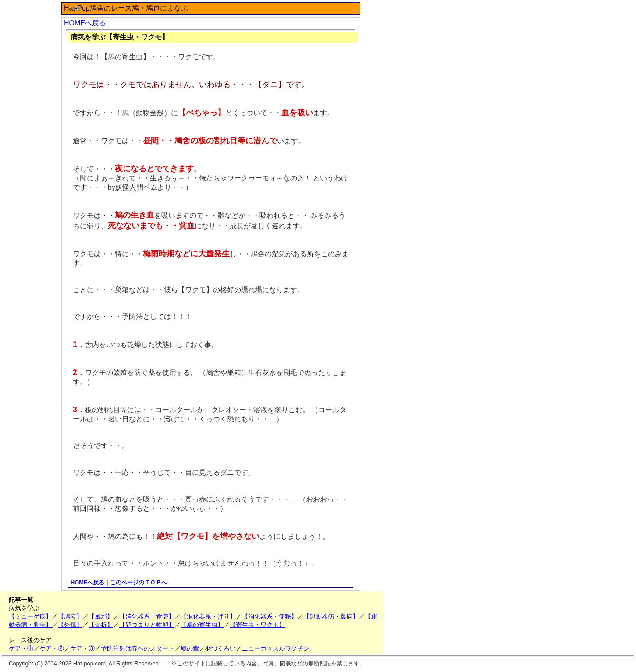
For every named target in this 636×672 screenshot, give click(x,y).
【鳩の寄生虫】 (202, 625)
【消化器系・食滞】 (147, 616)
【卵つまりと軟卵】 (147, 625)
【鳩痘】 (70, 616)
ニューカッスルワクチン (276, 648)
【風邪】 (101, 616)
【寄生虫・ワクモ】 (257, 625)
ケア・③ (82, 648)
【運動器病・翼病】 (331, 616)
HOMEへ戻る (85, 23)
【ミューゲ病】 (30, 616)
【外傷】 (70, 625)
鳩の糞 (190, 648)
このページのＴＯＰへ (139, 582)
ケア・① (21, 648)
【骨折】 (101, 625)
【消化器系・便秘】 (270, 616)
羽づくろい (220, 648)
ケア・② (52, 648)
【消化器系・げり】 (208, 616)
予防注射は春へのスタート (138, 648)
